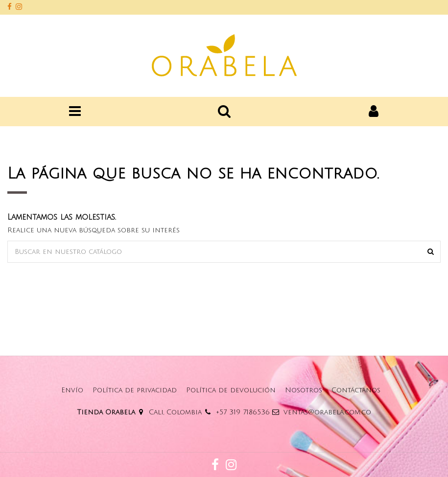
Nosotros (304, 390)
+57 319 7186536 (243, 412)
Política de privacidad (135, 390)
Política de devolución (231, 390)
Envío (72, 390)
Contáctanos (356, 390)
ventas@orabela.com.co (327, 412)
